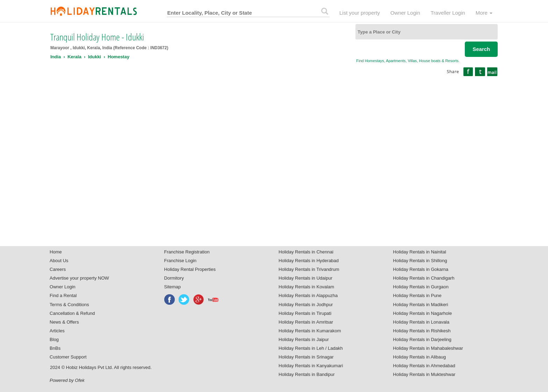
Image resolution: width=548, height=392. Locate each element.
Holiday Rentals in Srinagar (306, 357)
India (56, 57)
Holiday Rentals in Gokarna (421, 269)
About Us (59, 261)
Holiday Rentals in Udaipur (305, 278)
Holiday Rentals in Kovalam (306, 287)
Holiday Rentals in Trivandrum (309, 269)
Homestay (118, 57)
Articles (57, 331)
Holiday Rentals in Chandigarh (424, 278)
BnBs (55, 348)
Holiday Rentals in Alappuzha (308, 295)
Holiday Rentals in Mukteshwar (424, 374)
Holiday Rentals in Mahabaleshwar (428, 348)
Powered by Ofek (67, 380)
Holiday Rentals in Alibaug (420, 357)
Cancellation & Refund (72, 313)
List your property (360, 13)
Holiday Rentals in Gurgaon (421, 287)
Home (56, 252)
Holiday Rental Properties (190, 269)
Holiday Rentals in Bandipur (307, 374)
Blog (54, 339)
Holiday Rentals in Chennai (306, 252)
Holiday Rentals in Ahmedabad (424, 366)
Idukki (95, 57)
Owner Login (405, 13)
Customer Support (68, 357)
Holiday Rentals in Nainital (420, 252)
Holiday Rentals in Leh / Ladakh (311, 348)
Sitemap (173, 287)
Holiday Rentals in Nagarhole (423, 313)
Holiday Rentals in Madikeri (421, 305)
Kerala (74, 57)
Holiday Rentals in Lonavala (421, 322)
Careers (58, 269)
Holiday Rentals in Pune (417, 295)
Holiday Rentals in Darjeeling (422, 339)
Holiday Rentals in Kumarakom (310, 331)
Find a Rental (63, 295)
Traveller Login (448, 13)
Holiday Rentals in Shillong (420, 261)
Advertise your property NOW (79, 278)
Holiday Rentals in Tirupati (305, 313)
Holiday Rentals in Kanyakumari (311, 366)
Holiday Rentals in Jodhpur (306, 305)
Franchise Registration (187, 252)
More (484, 13)
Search (481, 49)
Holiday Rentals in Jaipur (304, 339)
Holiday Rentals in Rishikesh (422, 331)
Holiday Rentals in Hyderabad (309, 261)
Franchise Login (181, 261)
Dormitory (174, 278)
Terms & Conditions (69, 305)
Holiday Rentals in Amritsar (306, 322)
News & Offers (64, 322)
